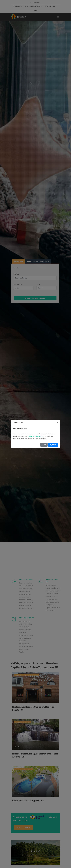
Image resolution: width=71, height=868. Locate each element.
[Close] (58, 423)
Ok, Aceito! (53, 445)
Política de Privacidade (35, 436)
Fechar (44, 445)
